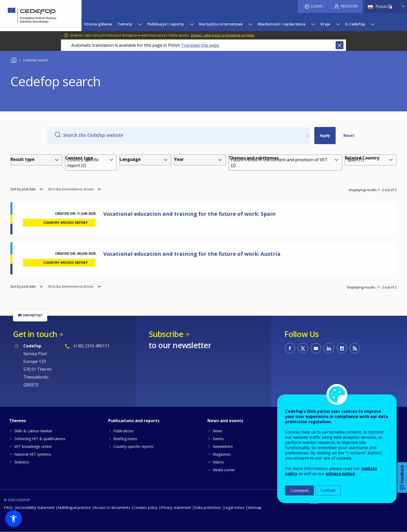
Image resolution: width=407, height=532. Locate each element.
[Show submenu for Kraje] (338, 24)
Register (349, 6)
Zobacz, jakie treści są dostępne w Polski (222, 35)
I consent (299, 490)
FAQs (8, 507)
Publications (124, 431)
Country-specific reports (134, 446)
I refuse (328, 490)
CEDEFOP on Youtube (316, 348)
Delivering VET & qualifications (40, 439)
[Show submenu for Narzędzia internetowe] (250, 24)
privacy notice (340, 474)
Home (14, 59)
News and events (225, 421)
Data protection (208, 507)
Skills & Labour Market (33, 431)
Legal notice (234, 507)
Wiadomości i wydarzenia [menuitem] (282, 24)
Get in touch (35, 334)
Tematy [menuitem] (125, 24)
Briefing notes (125, 439)
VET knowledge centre (33, 446)
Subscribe (166, 334)
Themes (18, 421)
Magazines (222, 454)
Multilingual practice (74, 507)
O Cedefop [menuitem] (355, 24)
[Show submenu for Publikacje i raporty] (192, 24)
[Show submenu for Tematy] (140, 24)
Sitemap (255, 507)
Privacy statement (176, 507)
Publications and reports (134, 421)
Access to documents (112, 507)
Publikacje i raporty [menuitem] (166, 24)
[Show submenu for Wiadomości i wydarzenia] (313, 24)
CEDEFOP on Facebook (290, 348)
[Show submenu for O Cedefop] (372, 24)
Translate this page (200, 45)
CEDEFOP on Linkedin (329, 348)
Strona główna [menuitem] (98, 24)
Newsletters (223, 446)
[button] (13, 518)
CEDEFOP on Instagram (342, 348)
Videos (218, 462)
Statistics (22, 462)
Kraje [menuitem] (325, 24)
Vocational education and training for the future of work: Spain (189, 214)
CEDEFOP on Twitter (303, 348)
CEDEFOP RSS (355, 348)
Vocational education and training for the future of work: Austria (192, 254)
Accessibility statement (35, 507)
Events (218, 439)
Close (340, 45)
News (217, 431)
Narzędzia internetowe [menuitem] (221, 24)
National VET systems (33, 454)
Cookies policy (145, 507)
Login (316, 6)
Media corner (224, 470)
